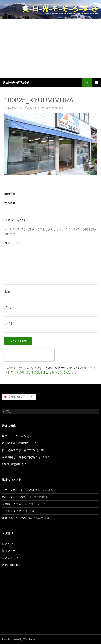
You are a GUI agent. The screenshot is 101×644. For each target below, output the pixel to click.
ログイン (7, 544)
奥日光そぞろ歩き (16, 83)
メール (9, 307)
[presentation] (29, 355)
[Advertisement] (50, 49)
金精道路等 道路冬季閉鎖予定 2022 (25, 457)
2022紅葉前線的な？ (15, 464)
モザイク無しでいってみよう (20, 490)
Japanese (13, 397)
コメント (12, 243)
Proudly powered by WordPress (18, 639)
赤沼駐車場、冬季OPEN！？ (20, 443)
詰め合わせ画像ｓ (54, 108)
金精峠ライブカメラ (14, 504)
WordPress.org (11, 565)
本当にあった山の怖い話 (17, 518)
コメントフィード (13, 558)
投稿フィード (10, 551)
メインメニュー (96, 83)
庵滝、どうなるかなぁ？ (17, 436)
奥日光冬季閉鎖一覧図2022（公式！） (25, 450)
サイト (9, 323)
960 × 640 (34, 108)
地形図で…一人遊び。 (16, 497)
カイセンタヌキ (12, 511)
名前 (7, 291)
